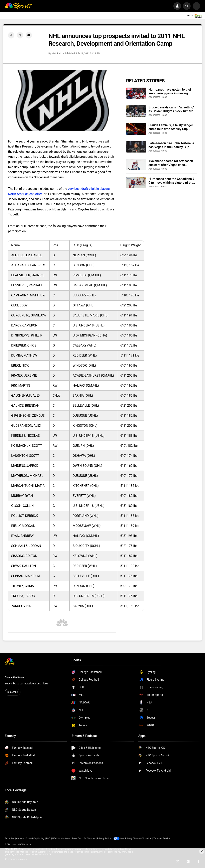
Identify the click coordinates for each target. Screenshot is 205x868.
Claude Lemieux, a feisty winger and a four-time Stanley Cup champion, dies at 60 (171, 127)
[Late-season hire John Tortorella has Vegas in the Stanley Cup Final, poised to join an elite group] (136, 147)
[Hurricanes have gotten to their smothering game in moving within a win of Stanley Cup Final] (136, 93)
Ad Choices (89, 838)
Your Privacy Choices (131, 838)
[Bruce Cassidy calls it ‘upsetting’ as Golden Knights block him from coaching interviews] (136, 111)
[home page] (18, 6)
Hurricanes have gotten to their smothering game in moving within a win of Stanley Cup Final (171, 91)
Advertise (10, 838)
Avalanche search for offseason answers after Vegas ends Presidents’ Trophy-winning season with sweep (171, 163)
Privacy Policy (104, 838)
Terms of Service (162, 838)
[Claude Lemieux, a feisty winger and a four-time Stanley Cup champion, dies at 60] (136, 129)
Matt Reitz (57, 54)
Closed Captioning (35, 838)
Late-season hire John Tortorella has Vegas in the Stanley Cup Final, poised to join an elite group (172, 145)
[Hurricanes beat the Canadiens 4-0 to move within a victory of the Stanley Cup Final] (136, 183)
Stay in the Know (14, 677)
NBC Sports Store (61, 838)
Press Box (77, 838)
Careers (20, 838)
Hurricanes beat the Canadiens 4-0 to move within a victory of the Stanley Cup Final (172, 181)
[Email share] (29, 35)
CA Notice (146, 838)
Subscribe (13, 692)
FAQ (48, 838)
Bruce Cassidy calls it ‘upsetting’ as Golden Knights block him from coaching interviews (172, 109)
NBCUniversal (25, 844)
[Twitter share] (20, 35)
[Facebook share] (11, 35)
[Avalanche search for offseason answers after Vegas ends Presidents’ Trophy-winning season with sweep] (136, 165)
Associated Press (158, 97)
